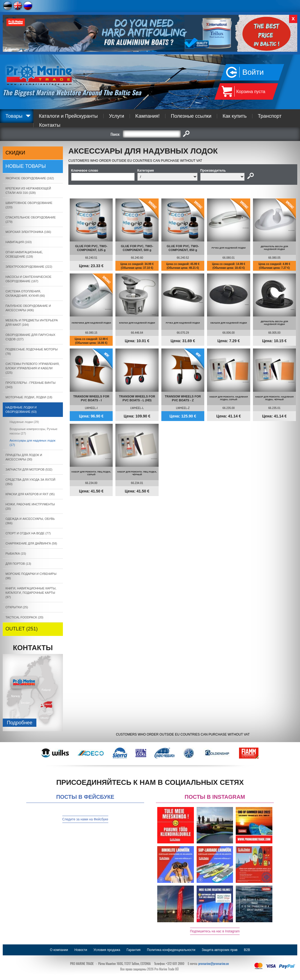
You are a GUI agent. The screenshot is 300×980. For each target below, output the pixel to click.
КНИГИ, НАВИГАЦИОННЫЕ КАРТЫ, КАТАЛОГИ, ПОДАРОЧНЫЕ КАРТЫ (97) (31, 593)
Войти (253, 72)
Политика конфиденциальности (171, 950)
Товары (14, 116)
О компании (59, 950)
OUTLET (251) (22, 629)
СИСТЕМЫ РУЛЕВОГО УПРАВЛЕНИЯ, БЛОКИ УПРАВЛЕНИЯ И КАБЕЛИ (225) (33, 368)
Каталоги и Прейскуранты (68, 116)
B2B (247, 950)
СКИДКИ (15, 153)
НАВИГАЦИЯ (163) (19, 242)
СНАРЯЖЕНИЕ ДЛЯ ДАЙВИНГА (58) (31, 543)
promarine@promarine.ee (214, 963)
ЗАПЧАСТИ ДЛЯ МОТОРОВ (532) (29, 469)
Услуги (117, 116)
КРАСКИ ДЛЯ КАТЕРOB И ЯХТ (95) (30, 494)
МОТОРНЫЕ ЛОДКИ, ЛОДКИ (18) (29, 397)
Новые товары (26, 166)
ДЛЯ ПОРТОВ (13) (18, 564)
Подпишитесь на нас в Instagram (215, 931)
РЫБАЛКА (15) (16, 554)
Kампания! (148, 116)
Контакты (50, 125)
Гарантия (134, 950)
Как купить (235, 116)
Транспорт (270, 116)
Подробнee (20, 723)
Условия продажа (107, 950)
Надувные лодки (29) (24, 422)
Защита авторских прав (220, 950)
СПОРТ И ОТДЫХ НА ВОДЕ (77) (28, 533)
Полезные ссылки (191, 116)
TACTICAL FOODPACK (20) (24, 617)
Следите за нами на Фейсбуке (85, 819)
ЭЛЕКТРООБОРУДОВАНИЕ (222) (29, 267)
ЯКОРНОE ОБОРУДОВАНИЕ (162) (30, 178)
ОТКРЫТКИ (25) (17, 607)
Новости (81, 950)
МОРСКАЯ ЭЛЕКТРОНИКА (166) (28, 232)
